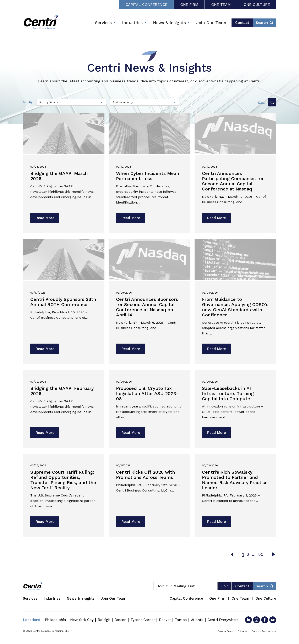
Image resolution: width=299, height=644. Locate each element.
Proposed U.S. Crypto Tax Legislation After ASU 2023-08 (147, 393)
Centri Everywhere (223, 620)
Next (274, 554)
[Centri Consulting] (41, 23)
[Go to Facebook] (265, 620)
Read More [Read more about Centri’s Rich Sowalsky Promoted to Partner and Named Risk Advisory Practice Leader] (216, 522)
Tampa (181, 620)
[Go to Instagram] (257, 620)
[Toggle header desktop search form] (265, 23)
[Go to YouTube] (273, 620)
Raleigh (104, 620)
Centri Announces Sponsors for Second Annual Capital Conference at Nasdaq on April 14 (147, 307)
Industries (132, 23)
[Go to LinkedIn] (248, 620)
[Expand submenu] (114, 23)
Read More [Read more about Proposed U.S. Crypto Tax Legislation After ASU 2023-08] (131, 433)
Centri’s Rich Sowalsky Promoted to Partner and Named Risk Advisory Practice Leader (235, 480)
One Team (221, 4)
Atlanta (197, 620)
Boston (121, 620)
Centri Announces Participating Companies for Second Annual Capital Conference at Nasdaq (233, 181)
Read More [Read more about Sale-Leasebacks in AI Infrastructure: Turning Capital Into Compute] (216, 433)
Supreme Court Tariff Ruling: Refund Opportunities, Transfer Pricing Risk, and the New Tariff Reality (63, 480)
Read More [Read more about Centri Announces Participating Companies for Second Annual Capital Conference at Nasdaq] (216, 218)
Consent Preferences (264, 631)
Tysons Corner (143, 620)
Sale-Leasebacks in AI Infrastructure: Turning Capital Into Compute (228, 393)
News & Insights (169, 23)
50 (261, 554)
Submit (272, 102)
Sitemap (243, 631)
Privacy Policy (226, 631)
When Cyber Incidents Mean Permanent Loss (148, 176)
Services (103, 23)
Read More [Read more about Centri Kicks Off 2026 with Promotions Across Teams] (131, 522)
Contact (242, 23)
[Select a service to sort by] (71, 102)
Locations (31, 620)
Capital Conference (146, 4)
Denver (165, 620)
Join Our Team (211, 23)
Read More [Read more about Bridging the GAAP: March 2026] (45, 218)
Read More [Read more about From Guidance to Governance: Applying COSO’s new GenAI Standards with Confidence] (216, 349)
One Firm (189, 4)
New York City (82, 620)
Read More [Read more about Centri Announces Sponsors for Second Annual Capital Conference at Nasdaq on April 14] (131, 349)
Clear (261, 102)
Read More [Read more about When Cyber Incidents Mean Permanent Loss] (131, 218)
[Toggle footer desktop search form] (265, 586)
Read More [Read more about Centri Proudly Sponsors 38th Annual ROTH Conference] (45, 349)
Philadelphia (56, 620)
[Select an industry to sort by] (145, 102)
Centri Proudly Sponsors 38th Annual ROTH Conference (63, 302)
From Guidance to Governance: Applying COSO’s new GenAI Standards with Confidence (235, 307)
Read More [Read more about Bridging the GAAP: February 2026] (45, 433)
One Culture (257, 4)
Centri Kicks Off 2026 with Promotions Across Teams (146, 475)
